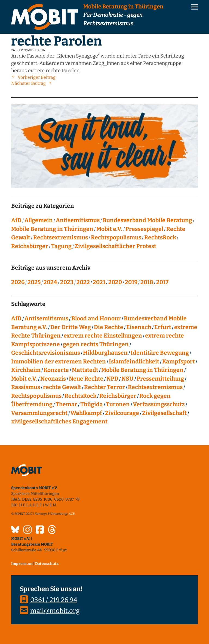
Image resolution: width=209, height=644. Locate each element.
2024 (50, 282)
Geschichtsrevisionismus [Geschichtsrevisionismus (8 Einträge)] (46, 353)
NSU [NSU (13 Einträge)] (127, 379)
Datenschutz (47, 564)
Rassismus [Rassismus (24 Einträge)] (26, 387)
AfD (16, 220)
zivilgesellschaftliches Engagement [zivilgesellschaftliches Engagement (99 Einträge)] (59, 422)
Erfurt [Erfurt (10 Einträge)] (163, 327)
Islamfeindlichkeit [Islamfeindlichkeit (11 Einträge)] (134, 362)
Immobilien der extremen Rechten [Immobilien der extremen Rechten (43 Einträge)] (59, 362)
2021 (99, 282)
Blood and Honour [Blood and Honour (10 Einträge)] (96, 318)
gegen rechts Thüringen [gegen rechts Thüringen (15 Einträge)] (96, 344)
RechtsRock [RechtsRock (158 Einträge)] (80, 396)
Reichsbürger (30, 246)
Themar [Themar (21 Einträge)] (66, 404)
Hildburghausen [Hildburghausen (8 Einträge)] (105, 353)
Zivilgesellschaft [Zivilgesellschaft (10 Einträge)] (164, 413)
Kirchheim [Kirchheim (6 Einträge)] (26, 370)
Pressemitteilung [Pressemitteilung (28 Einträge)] (160, 379)
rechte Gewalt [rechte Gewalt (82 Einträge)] (62, 387)
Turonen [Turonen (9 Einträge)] (118, 404)
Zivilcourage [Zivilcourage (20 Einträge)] (122, 413)
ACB (72, 514)
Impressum (22, 564)
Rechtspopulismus (116, 237)
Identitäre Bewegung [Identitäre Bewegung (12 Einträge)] (160, 353)
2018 (147, 282)
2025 (34, 282)
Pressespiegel (144, 229)
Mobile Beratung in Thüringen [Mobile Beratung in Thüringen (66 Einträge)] (142, 370)
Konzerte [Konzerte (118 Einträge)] (56, 370)
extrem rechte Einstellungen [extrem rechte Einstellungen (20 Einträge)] (103, 336)
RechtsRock (160, 237)
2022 (83, 282)
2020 (115, 282)
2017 (162, 282)
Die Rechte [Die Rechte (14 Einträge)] (109, 327)
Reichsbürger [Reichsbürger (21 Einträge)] (118, 396)
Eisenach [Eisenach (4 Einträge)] (139, 327)
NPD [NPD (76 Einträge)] (112, 379)
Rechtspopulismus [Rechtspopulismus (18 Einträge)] (36, 396)
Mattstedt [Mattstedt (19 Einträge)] (85, 370)
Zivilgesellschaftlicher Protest (115, 246)
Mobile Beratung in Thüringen (52, 229)
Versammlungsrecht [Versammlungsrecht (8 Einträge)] (39, 413)
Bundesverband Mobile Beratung (147, 220)
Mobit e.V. (109, 229)
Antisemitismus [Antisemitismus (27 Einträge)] (46, 318)
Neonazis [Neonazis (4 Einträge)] (53, 379)
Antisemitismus (78, 220)
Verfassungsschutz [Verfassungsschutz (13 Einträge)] (159, 404)
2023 (67, 282)
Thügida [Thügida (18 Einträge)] (92, 404)
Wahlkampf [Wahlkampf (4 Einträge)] (86, 413)
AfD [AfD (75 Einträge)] (16, 318)
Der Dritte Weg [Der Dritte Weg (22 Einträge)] (71, 327)
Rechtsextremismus (61, 237)
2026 (18, 282)
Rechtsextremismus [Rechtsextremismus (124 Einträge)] (155, 387)
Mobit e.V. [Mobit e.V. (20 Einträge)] (24, 379)
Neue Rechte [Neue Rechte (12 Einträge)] (86, 379)
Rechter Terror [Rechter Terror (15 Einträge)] (104, 387)
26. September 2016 (28, 50)
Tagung (61, 246)
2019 (131, 282)
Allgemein (39, 220)
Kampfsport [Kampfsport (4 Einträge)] (179, 362)
